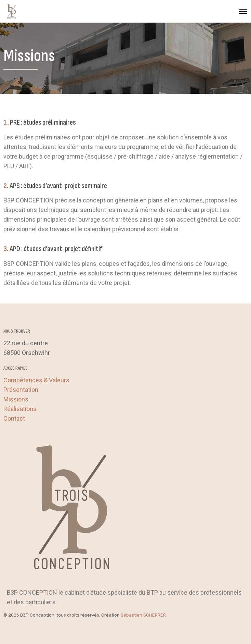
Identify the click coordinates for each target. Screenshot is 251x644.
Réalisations (20, 409)
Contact (14, 418)
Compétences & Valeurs (36, 380)
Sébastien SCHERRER (143, 615)
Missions (16, 399)
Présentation (21, 390)
